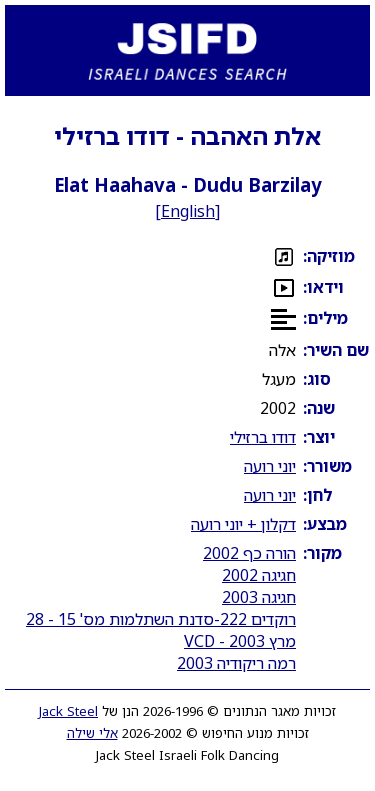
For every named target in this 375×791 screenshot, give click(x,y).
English (188, 211)
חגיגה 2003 (259, 597)
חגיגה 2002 (259, 575)
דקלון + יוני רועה (243, 524)
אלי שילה (92, 733)
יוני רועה (270, 466)
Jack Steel (68, 711)
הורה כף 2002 (249, 553)
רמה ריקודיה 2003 (236, 663)
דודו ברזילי (263, 437)
